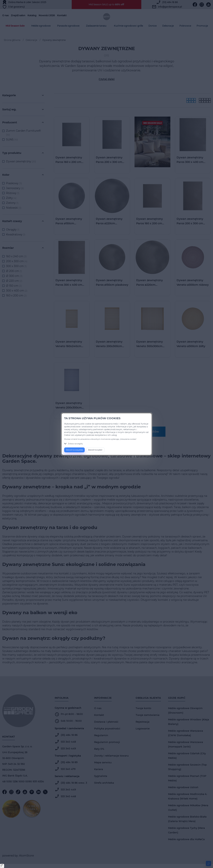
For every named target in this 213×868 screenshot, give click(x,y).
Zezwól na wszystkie (74, 450)
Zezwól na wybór (95, 450)
